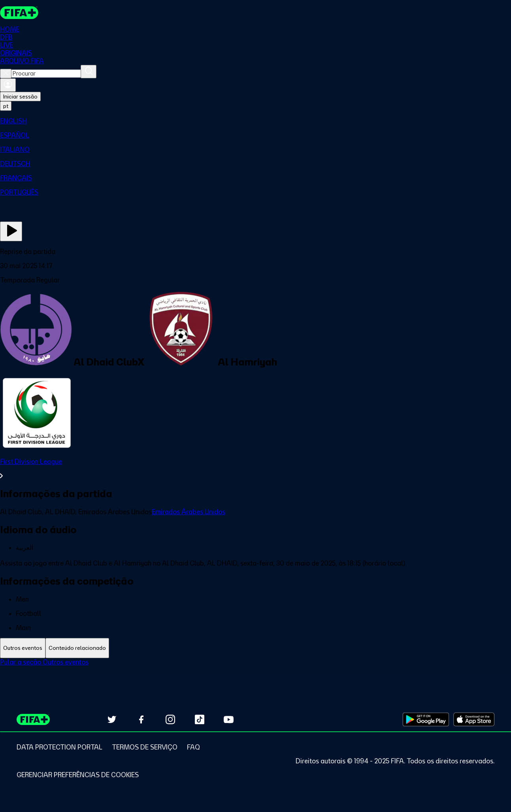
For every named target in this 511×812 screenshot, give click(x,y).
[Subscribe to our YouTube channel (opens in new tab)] (229, 719)
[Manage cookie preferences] (78, 775)
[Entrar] (8, 85)
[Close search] (6, 74)
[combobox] (46, 74)
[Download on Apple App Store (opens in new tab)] (474, 719)
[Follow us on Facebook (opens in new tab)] (141, 719)
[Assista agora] (11, 231)
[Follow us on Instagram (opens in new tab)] (170, 719)
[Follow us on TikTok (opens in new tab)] (200, 719)
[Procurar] (89, 72)
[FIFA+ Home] (19, 13)
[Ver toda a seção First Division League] (255, 469)
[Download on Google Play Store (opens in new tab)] (426, 719)
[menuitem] (255, 121)
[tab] (23, 648)
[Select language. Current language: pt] (6, 106)
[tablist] (255, 648)
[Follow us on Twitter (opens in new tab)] (112, 719)
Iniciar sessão (20, 97)
